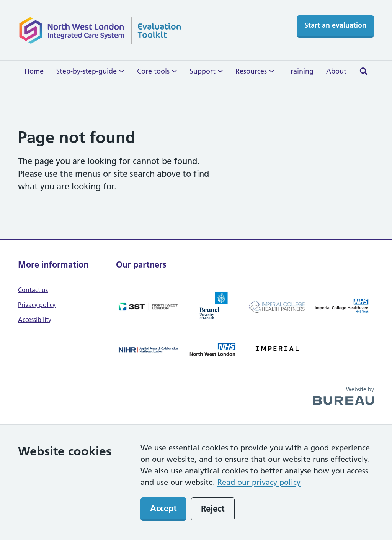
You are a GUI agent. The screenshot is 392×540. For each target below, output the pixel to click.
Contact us (33, 290)
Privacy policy (37, 305)
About (336, 71)
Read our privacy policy (259, 482)
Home (34, 71)
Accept (163, 508)
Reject (213, 509)
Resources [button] (255, 71)
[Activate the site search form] (363, 71)
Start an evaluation (335, 25)
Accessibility (35, 320)
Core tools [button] (157, 71)
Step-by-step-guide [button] (90, 71)
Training (300, 71)
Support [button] (206, 71)
